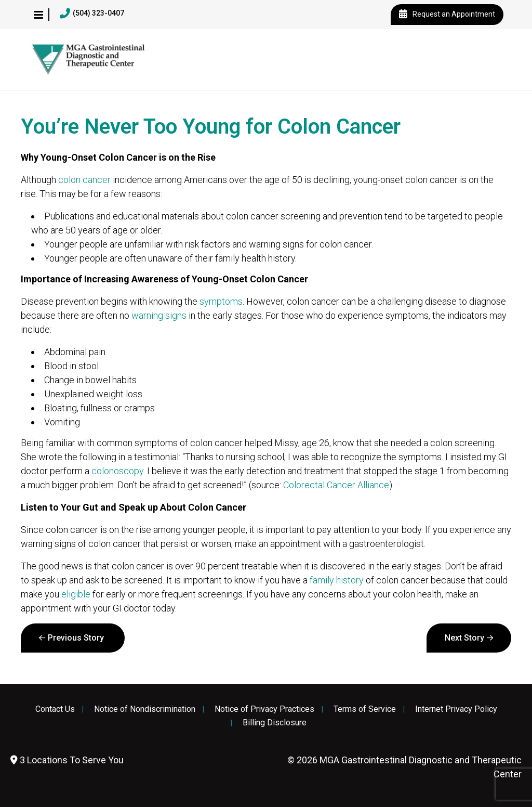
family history (337, 580)
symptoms (221, 301)
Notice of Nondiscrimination (145, 709)
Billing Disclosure (275, 723)
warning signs (159, 315)
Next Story (464, 638)
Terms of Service (365, 709)
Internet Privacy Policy (456, 709)
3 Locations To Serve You (67, 760)
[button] (38, 15)
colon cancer (84, 180)
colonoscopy (117, 471)
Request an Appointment (447, 15)
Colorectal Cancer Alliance (336, 485)
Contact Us (55, 709)
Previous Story (76, 638)
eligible (76, 594)
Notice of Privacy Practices (264, 709)
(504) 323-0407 (92, 14)
